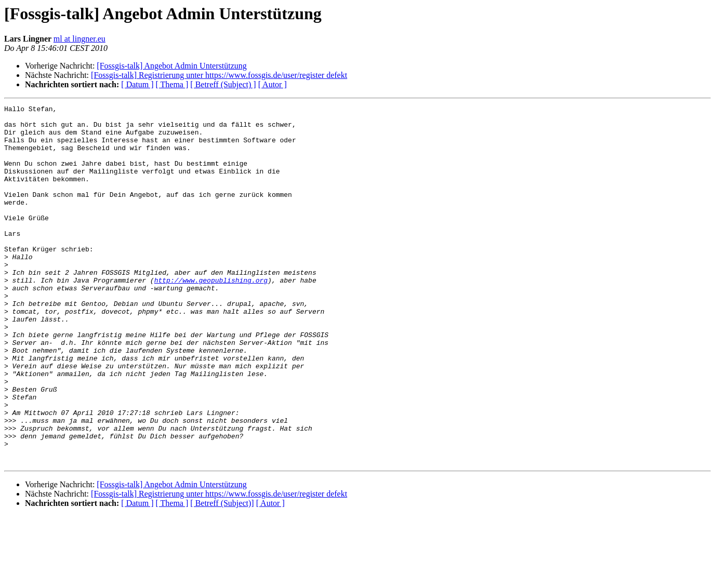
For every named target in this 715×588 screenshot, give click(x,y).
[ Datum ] (137, 84)
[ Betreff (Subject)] (222, 575)
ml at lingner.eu (80, 39)
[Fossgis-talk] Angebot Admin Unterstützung (171, 66)
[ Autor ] (273, 84)
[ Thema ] (172, 84)
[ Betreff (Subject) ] (223, 84)
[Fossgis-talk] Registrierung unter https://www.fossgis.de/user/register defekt (219, 75)
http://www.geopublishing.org (211, 316)
